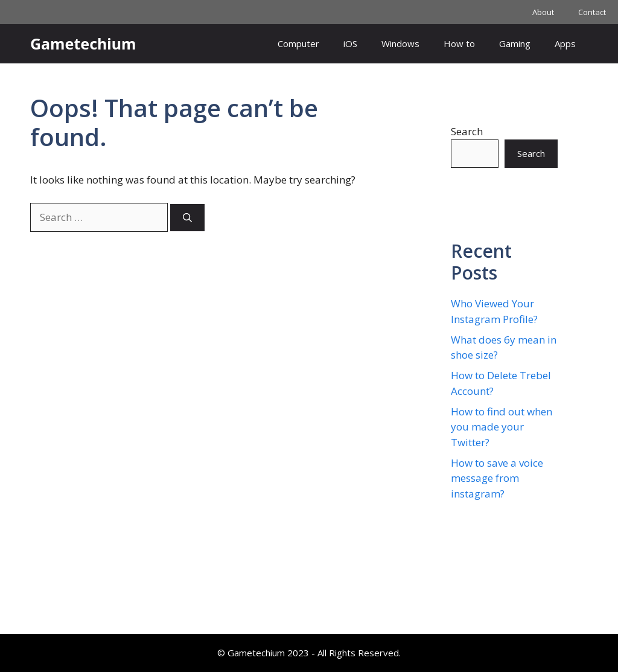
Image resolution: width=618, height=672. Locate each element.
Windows (400, 43)
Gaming (515, 43)
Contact (592, 12)
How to (459, 43)
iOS (350, 43)
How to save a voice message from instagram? (497, 478)
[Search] (187, 218)
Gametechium (83, 43)
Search (467, 131)
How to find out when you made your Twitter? (502, 427)
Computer (298, 43)
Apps (565, 43)
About (543, 12)
